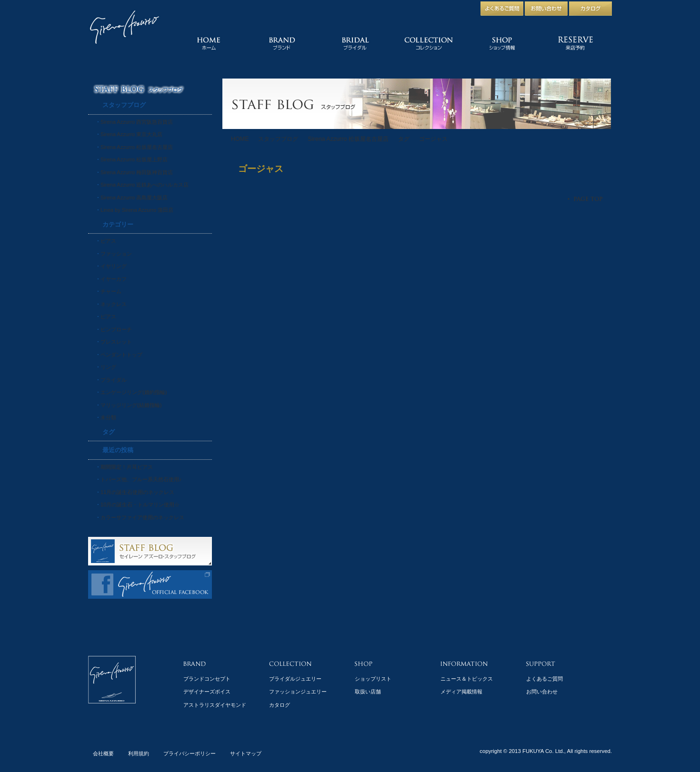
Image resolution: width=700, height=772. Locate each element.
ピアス (108, 241)
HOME (240, 139)
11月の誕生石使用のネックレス (137, 492)
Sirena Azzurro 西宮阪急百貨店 (137, 122)
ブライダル (114, 380)
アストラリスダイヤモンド (215, 705)
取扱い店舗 (368, 692)
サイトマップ (246, 753)
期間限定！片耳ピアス (127, 467)
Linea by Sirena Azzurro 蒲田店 (137, 210)
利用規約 (139, 753)
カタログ (280, 705)
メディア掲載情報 (461, 692)
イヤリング (114, 266)
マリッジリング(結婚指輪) (131, 405)
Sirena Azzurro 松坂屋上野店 (134, 159)
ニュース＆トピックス (467, 679)
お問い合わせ (542, 692)
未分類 (108, 417)
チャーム (111, 291)
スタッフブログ (278, 139)
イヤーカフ (114, 279)
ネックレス (114, 304)
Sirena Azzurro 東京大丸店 (131, 134)
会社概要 (103, 753)
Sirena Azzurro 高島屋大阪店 (134, 198)
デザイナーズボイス (207, 692)
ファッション (116, 254)
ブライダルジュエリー (295, 679)
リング (108, 367)
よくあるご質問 (545, 679)
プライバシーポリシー (190, 753)
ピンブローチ (116, 329)
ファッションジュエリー (298, 692)
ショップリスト (373, 679)
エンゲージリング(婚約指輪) (134, 392)
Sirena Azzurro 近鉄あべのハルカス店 (145, 185)
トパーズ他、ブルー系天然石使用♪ (141, 479)
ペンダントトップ (121, 355)
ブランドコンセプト (207, 679)
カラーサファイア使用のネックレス (142, 517)
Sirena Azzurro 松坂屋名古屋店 (348, 139)
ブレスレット (116, 342)
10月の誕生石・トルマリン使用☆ (140, 505)
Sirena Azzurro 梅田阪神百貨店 (137, 172)
